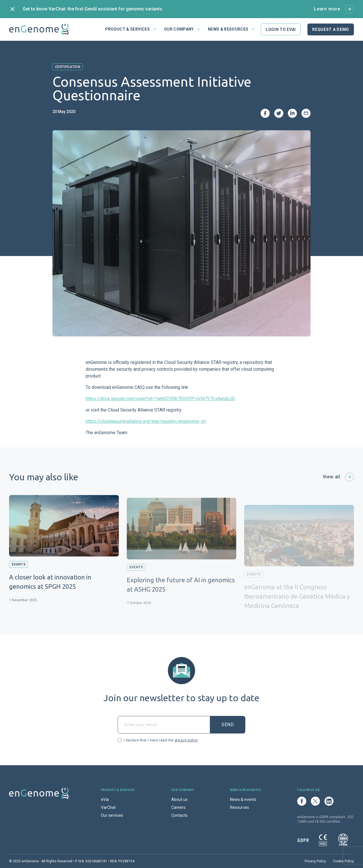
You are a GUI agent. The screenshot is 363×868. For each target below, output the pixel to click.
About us (179, 799)
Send (228, 725)
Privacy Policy (315, 861)
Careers (178, 807)
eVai (105, 799)
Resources (239, 807)
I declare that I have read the (158, 740)
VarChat (108, 807)
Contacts (179, 815)
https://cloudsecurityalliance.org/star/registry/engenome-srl (146, 421)
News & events (243, 799)
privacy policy (186, 740)
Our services (112, 815)
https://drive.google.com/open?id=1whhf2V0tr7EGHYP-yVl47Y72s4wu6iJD (160, 399)
